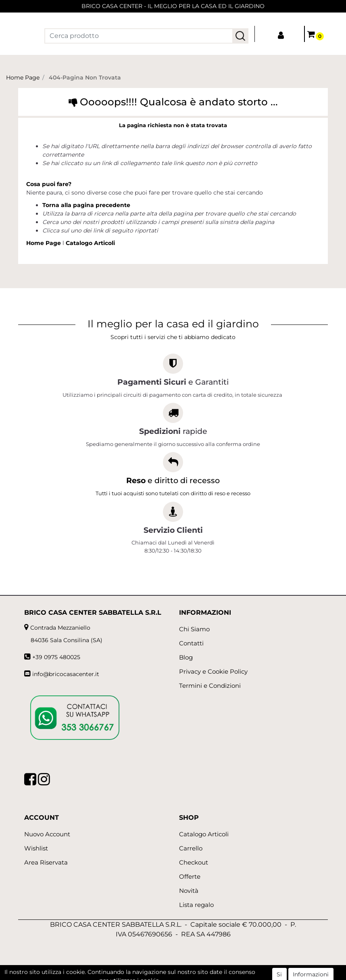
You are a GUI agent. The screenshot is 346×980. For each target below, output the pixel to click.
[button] (240, 36)
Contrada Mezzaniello (60, 628)
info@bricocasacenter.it (66, 674)
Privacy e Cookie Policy (213, 671)
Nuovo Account (47, 834)
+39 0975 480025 (56, 657)
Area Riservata (46, 862)
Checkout (194, 862)
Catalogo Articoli (90, 243)
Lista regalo (196, 905)
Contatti (191, 643)
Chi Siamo (194, 629)
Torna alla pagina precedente (86, 205)
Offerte (190, 876)
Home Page (23, 77)
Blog (186, 657)
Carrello (191, 848)
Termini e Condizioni (210, 686)
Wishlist (36, 848)
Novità (189, 891)
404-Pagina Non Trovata (85, 77)
